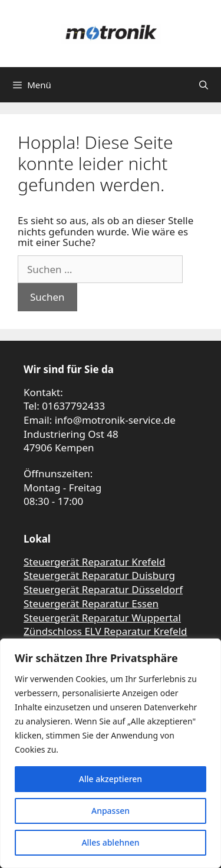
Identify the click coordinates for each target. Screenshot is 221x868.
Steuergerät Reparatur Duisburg (99, 575)
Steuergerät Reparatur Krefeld (94, 562)
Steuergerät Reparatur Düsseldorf (103, 589)
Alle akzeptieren (111, 779)
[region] (111, 753)
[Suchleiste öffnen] (204, 85)
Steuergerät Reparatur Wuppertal (102, 618)
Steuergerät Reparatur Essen (91, 603)
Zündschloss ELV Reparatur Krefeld (105, 631)
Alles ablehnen (110, 842)
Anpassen (111, 811)
